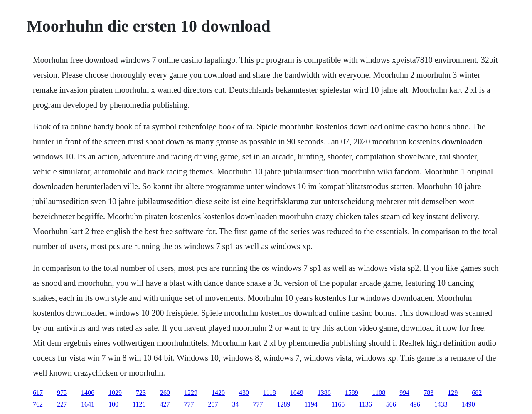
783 (429, 393)
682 (477, 393)
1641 (88, 404)
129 (453, 393)
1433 (441, 404)
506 (391, 404)
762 (38, 404)
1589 (352, 393)
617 (38, 393)
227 (62, 404)
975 (62, 393)
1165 (338, 404)
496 (415, 404)
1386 (324, 393)
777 (189, 404)
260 (165, 393)
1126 (139, 404)
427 (165, 404)
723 (141, 393)
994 (404, 393)
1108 (379, 393)
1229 (191, 393)
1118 (270, 393)
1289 (283, 404)
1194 (311, 404)
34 (235, 404)
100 (113, 404)
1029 (115, 393)
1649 (297, 393)
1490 (468, 404)
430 (244, 393)
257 (213, 404)
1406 (88, 393)
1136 (365, 404)
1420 (218, 393)
